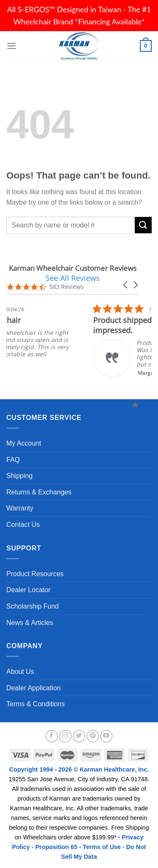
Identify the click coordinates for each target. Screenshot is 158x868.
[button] (126, 285)
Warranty (20, 508)
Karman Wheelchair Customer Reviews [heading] (73, 268)
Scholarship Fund (33, 606)
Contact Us (23, 525)
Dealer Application (33, 688)
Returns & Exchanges (39, 492)
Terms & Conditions (36, 704)
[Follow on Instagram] (65, 736)
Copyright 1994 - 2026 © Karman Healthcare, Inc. (79, 769)
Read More (106, 369)
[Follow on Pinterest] (93, 736)
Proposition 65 (56, 847)
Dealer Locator (28, 590)
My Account (24, 443)
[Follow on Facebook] (52, 736)
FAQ (13, 460)
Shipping (19, 476)
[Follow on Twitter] (79, 736)
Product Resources (35, 574)
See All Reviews (73, 278)
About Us (20, 672)
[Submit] (143, 225)
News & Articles (30, 623)
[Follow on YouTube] (107, 736)
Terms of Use (102, 847)
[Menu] (11, 46)
